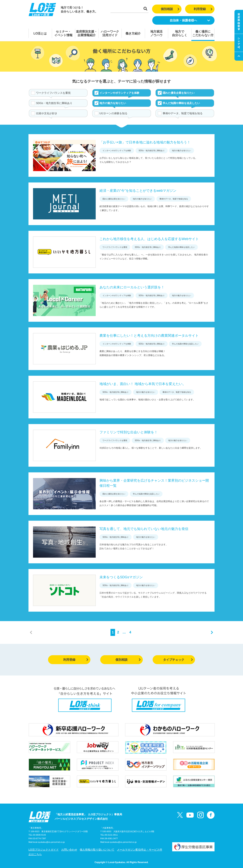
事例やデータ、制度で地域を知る (183, 113)
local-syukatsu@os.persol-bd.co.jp (49, 842)
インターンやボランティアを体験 (119, 93)
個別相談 (170, 9)
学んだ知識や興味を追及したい (181, 103)
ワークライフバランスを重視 (53, 93)
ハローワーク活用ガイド (110, 33)
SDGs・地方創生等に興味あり (54, 103)
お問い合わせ (69, 850)
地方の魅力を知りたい (113, 103)
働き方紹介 (133, 33)
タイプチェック (178, 660)
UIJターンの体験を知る (113, 113)
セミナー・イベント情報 (63, 33)
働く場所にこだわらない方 (203, 33)
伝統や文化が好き (47, 113)
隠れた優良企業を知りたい (179, 93)
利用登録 (203, 9)
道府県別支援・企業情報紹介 (87, 33)
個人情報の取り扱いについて (97, 850)
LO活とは (40, 33)
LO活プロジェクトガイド (44, 850)
